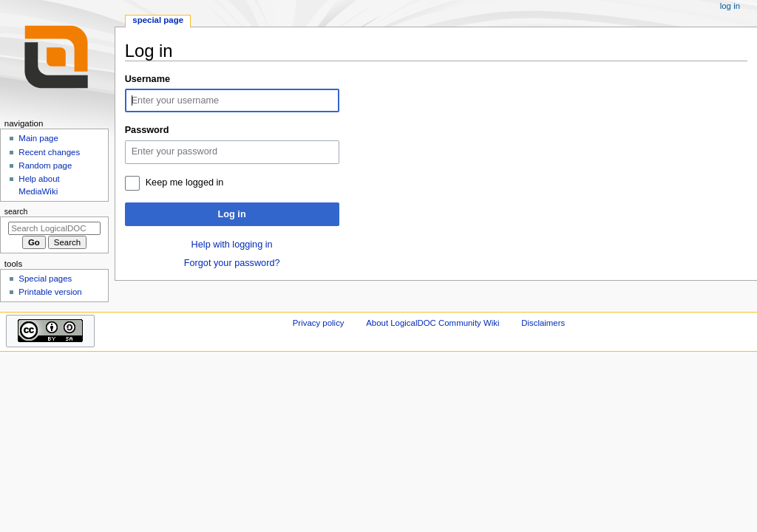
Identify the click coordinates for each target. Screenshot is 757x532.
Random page (45, 166)
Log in (232, 214)
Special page (158, 20)
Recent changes (49, 152)
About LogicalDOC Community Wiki (432, 323)
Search (16, 211)
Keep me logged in (185, 183)
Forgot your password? (232, 263)
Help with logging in (232, 245)
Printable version (50, 292)
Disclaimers (543, 323)
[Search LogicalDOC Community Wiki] (54, 228)
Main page (38, 138)
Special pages (45, 279)
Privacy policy (319, 323)
